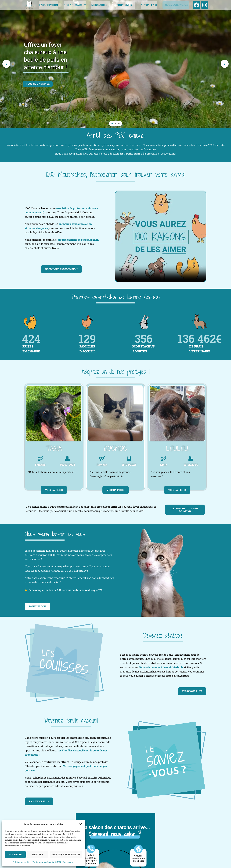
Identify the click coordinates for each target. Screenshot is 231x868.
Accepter (15, 854)
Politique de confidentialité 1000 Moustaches (53, 862)
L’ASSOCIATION (48, 5)
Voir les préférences (66, 854)
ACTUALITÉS (148, 5)
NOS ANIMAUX (74, 5)
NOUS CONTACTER (176, 5)
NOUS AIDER (100, 5)
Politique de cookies (22, 862)
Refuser (38, 854)
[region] (115, 64)
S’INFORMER (125, 5)
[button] (81, 824)
